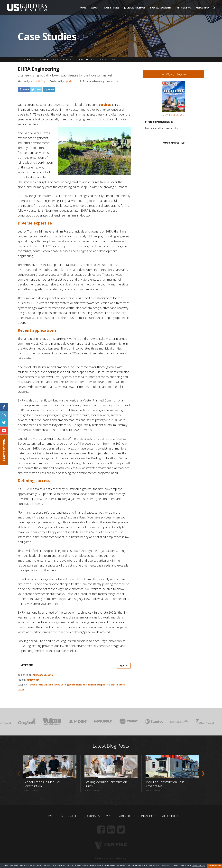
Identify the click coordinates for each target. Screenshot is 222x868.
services (105, 105)
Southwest (33, 680)
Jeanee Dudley (38, 81)
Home (83, 8)
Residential (89, 685)
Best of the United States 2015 (48, 685)
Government (74, 685)
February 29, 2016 (43, 675)
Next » (124, 666)
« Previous (27, 665)
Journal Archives (135, 8)
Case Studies (112, 8)
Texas (21, 689)
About (95, 8)
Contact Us (146, 816)
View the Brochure (173, 115)
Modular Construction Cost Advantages (165, 784)
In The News (184, 8)
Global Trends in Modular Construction (42, 784)
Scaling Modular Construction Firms (105, 784)
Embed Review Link (174, 143)
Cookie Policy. (199, 866)
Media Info (202, 8)
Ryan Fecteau (72, 81)
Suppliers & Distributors (111, 685)
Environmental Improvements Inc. (162, 128)
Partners (125, 816)
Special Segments (161, 8)
